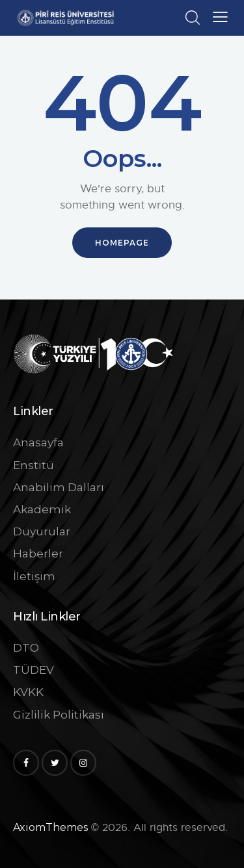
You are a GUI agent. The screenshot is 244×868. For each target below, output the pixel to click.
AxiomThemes (50, 827)
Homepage (122, 243)
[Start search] (192, 18)
